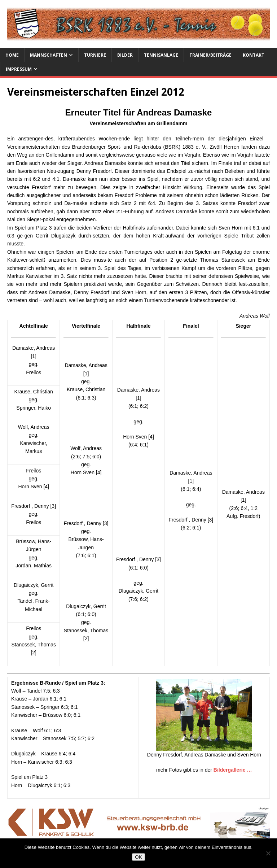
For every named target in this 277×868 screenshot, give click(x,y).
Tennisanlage (161, 55)
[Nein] (268, 853)
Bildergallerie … (233, 770)
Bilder (125, 55)
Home (12, 55)
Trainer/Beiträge (210, 55)
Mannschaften (49, 55)
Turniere (95, 55)
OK (138, 857)
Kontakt (254, 55)
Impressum (19, 69)
